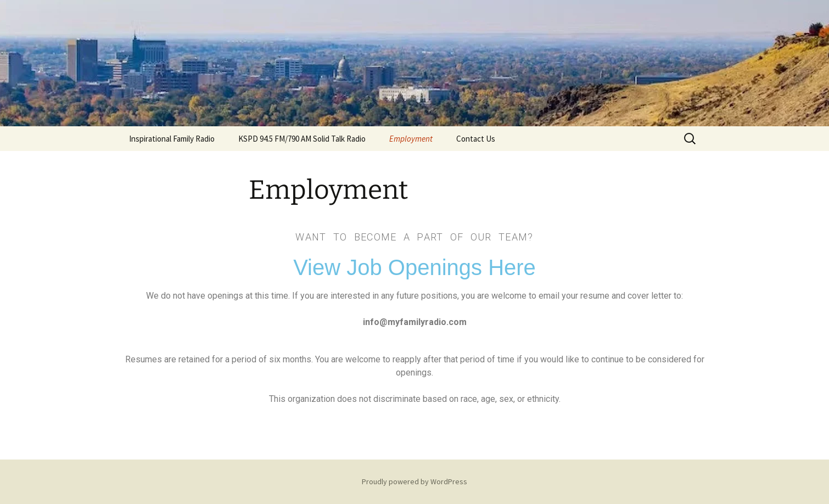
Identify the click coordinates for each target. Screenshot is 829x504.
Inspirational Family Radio (172, 139)
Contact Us (476, 139)
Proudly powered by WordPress (414, 481)
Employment (411, 139)
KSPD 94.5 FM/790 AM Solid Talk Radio (302, 139)
